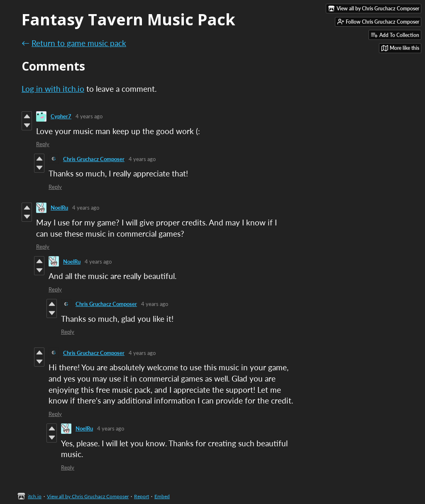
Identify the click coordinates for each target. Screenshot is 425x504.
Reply (43, 144)
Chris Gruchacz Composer (94, 159)
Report (142, 496)
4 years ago (89, 116)
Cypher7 (61, 116)
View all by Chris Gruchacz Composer (88, 496)
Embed (162, 496)
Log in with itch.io (53, 89)
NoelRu (59, 208)
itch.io (35, 496)
